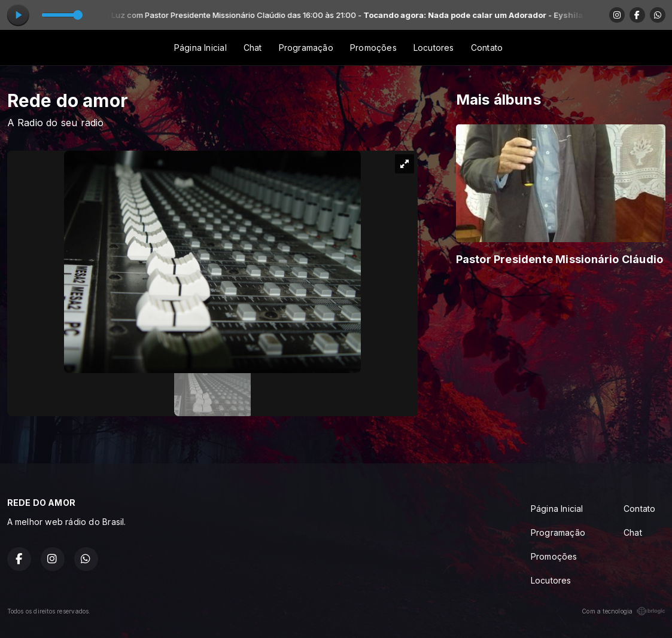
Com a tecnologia (623, 611)
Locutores (434, 48)
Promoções (373, 48)
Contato (487, 48)
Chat (253, 48)
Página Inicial (200, 48)
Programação (306, 48)
